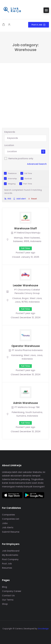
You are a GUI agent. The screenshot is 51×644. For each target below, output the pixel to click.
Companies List (11, 519)
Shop (5, 604)
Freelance (12, 173)
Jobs (5, 523)
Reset (34, 199)
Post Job (7, 564)
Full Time (28, 173)
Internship (12, 179)
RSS (9, 199)
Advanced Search (37, 164)
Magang (12, 184)
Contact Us (8, 596)
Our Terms (8, 600)
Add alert (21, 199)
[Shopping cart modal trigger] (4, 25)
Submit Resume (11, 532)
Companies (8, 515)
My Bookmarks (10, 555)
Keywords (10, 132)
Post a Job (39, 25)
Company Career (12, 591)
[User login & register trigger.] (9, 25)
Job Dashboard (11, 551)
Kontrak (28, 179)
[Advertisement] (26, 101)
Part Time (28, 184)
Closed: (16, 257)
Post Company (10, 559)
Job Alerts (8, 527)
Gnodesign (43, 629)
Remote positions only (21, 159)
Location (9, 145)
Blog (4, 587)
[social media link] (26, 635)
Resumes (7, 568)
